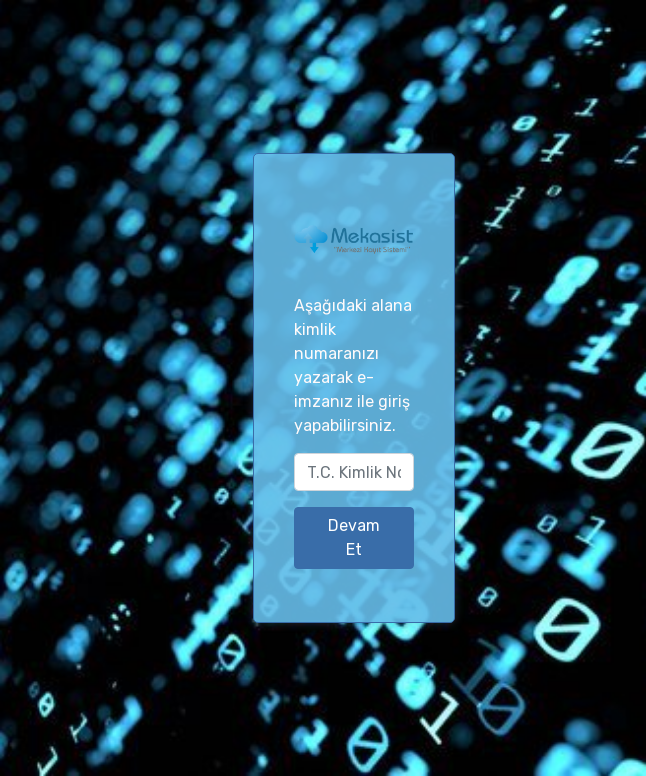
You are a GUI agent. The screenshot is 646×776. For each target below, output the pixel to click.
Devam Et (354, 537)
